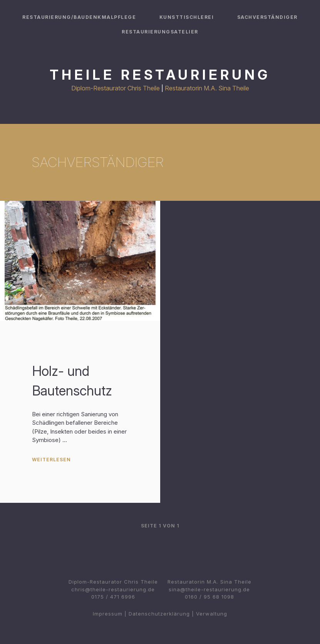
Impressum (108, 614)
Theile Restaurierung (160, 75)
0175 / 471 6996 (113, 597)
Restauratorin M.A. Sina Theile (207, 88)
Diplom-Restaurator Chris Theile (116, 88)
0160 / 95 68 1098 (209, 597)
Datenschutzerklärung (159, 614)
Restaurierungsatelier (160, 32)
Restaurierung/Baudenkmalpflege (79, 17)
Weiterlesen (51, 460)
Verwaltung (212, 614)
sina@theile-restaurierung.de (209, 589)
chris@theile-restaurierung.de (113, 589)
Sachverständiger (267, 17)
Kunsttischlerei (187, 17)
